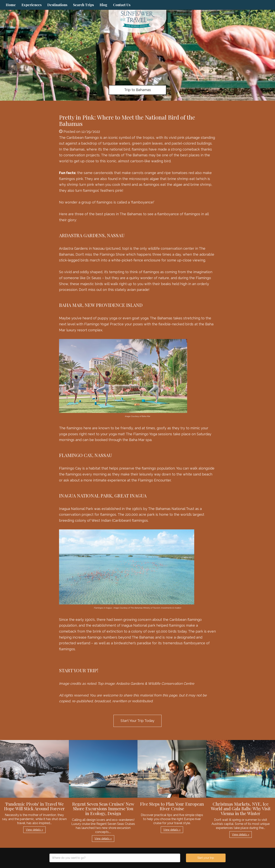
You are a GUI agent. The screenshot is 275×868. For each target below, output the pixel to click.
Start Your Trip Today (137, 721)
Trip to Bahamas (138, 90)
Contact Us (122, 5)
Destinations (57, 5)
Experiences (32, 5)
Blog (103, 5)
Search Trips (83, 5)
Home (11, 5)
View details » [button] (34, 830)
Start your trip (206, 858)
